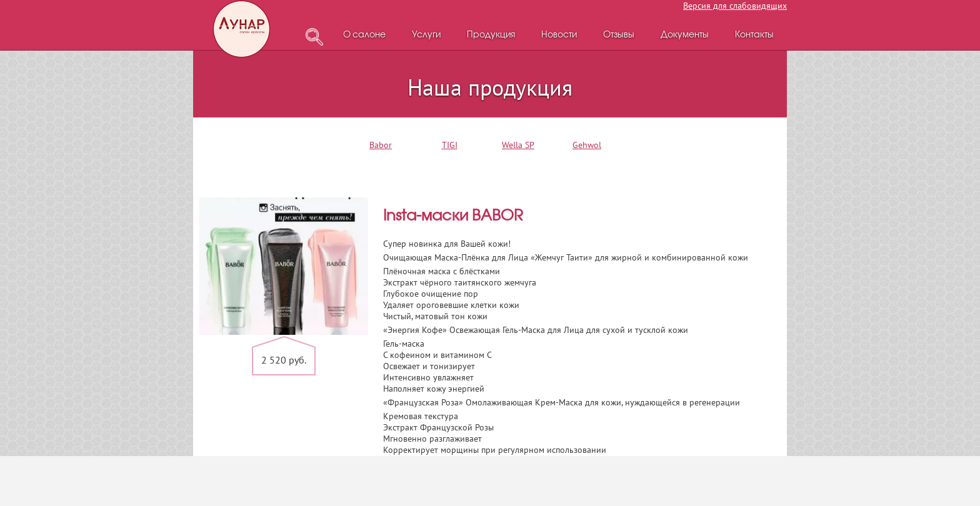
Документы (685, 35)
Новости (559, 35)
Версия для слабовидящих (735, 6)
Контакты (754, 35)
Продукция (491, 35)
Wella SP (518, 145)
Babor (381, 145)
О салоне (364, 35)
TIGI (450, 145)
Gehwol (587, 145)
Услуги (426, 35)
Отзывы (619, 35)
